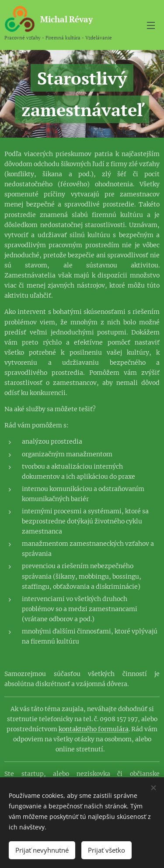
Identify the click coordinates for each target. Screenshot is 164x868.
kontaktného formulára (94, 729)
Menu (151, 25)
